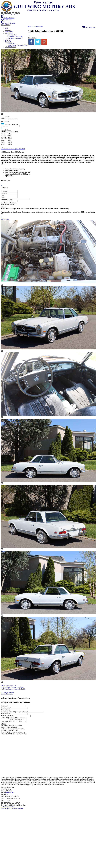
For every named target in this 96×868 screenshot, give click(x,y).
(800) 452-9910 (10, 794)
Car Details (5, 723)
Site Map (12, 808)
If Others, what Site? (7, 716)
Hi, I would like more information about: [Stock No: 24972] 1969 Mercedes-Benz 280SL (10, 204)
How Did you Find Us (8, 712)
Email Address (6, 711)
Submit (3, 207)
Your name (4, 707)
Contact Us (4, 808)
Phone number (6, 714)
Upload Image (5, 718)
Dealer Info (12, 43)
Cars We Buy (12, 35)
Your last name (6, 709)
